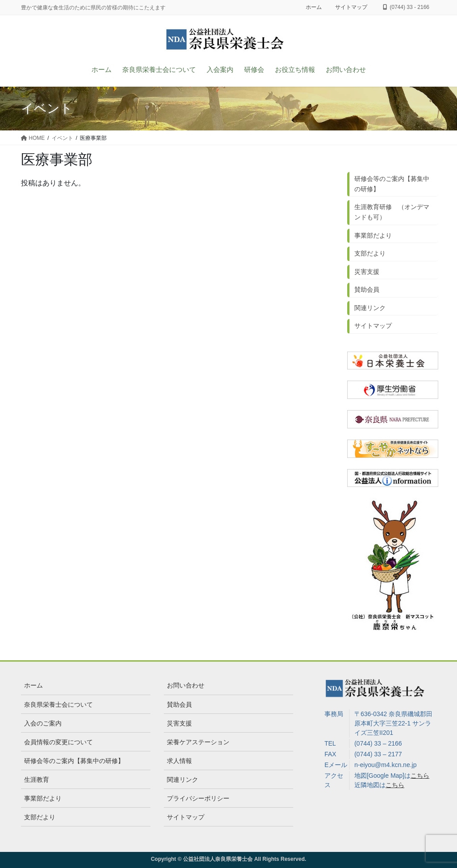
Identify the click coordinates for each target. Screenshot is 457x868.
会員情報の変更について (58, 742)
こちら (420, 776)
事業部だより (373, 235)
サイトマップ (351, 7)
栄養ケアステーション (198, 742)
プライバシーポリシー (198, 798)
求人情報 (179, 761)
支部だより (370, 253)
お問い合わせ (186, 685)
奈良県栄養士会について (58, 704)
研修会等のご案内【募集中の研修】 (392, 184)
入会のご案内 (43, 723)
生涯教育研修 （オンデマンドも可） (392, 212)
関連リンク (370, 308)
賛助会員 (367, 289)
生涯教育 (37, 780)
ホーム (314, 7)
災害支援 (367, 272)
